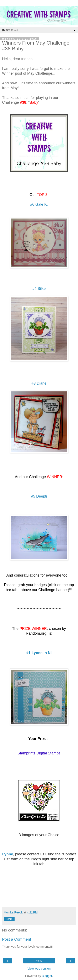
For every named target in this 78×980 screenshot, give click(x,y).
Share (9, 919)
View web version (39, 969)
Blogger (47, 976)
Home (39, 961)
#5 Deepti (39, 496)
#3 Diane (39, 383)
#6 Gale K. (39, 204)
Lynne (8, 854)
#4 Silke (39, 289)
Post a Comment (17, 939)
